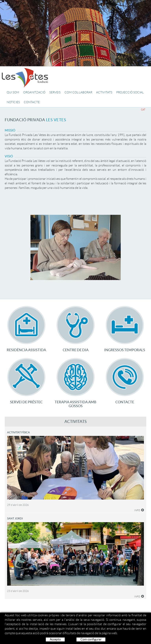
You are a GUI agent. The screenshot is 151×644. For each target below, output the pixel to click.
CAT (143, 110)
